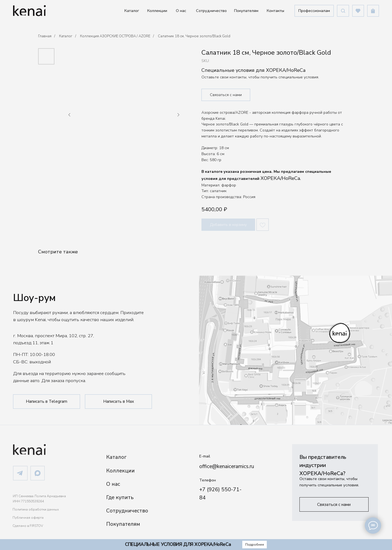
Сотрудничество (211, 11)
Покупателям (246, 11)
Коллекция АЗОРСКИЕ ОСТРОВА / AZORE (115, 36)
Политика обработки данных (36, 509)
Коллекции (157, 11)
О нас (181, 11)
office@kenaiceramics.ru (227, 466)
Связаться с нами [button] (226, 95)
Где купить (120, 497)
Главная (45, 36)
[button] (314, 11)
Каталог (132, 11)
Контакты (275, 11)
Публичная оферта (28, 518)
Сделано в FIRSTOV (28, 526)
